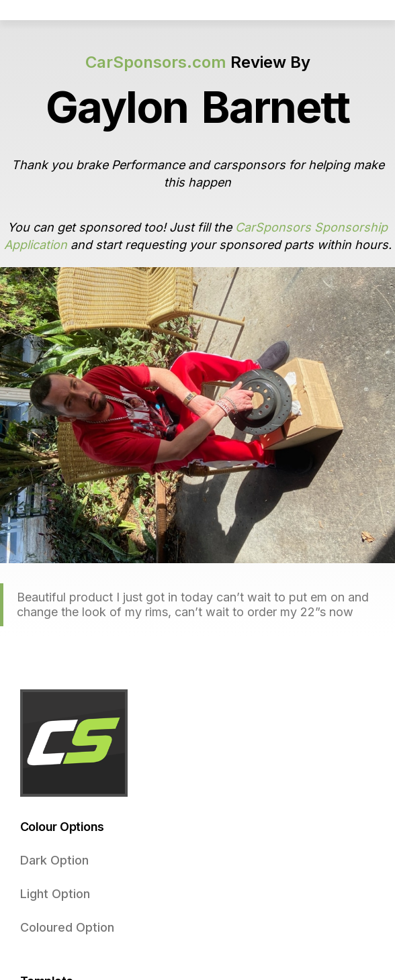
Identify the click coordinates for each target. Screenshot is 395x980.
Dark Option (54, 860)
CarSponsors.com (156, 62)
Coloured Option (67, 927)
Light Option (55, 894)
